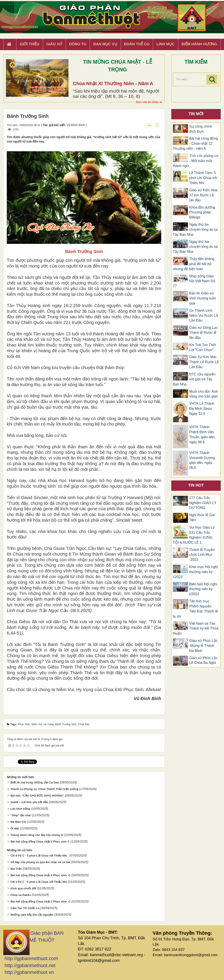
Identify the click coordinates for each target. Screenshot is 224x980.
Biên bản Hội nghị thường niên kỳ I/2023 (203, 589)
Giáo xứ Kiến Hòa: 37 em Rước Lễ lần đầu (204, 195)
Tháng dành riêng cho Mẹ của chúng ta (37, 835)
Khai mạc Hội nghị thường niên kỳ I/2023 (195, 572)
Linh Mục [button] (165, 44)
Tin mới (196, 114)
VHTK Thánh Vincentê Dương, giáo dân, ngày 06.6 (202, 460)
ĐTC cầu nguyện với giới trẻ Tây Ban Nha (194, 379)
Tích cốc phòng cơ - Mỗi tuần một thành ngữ (196, 161)
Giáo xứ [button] (54, 44)
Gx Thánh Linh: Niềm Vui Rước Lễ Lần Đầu (204, 316)
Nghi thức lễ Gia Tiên (202, 517)
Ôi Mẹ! (15, 828)
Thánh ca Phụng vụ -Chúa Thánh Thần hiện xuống (44, 789)
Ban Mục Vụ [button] (105, 44)
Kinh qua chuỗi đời (23, 888)
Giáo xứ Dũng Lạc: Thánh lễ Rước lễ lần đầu (204, 333)
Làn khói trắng (20, 809)
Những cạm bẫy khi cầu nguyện (32, 915)
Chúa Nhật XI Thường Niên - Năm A (113, 84)
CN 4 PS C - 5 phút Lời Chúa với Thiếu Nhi (40, 856)
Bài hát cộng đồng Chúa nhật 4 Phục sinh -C (40, 875)
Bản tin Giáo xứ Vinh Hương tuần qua (203, 298)
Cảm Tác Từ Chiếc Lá (25, 908)
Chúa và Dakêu (21, 895)
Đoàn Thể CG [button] (137, 44)
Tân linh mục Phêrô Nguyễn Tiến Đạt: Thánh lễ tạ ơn (195, 609)
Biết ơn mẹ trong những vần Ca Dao (35, 782)
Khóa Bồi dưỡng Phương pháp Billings (202, 212)
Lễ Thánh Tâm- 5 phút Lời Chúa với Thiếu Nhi (203, 178)
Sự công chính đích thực (201, 129)
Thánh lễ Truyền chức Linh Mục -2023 (202, 555)
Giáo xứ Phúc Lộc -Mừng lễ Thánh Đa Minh (203, 646)
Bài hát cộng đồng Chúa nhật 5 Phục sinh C (40, 842)
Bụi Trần (16, 869)
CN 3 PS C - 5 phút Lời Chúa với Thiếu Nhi (39, 882)
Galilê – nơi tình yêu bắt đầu (29, 802)
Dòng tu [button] (78, 44)
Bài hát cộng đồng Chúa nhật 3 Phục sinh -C (40, 902)
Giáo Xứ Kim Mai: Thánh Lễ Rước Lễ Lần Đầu (204, 362)
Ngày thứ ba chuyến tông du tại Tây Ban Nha (195, 230)
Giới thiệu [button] (29, 44)
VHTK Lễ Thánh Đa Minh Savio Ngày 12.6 (202, 409)
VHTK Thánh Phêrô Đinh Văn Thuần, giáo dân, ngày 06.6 (202, 435)
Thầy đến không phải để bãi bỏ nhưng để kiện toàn (194, 264)
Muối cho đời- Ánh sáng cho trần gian (204, 394)
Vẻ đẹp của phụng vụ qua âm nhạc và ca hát (40, 862)
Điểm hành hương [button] (199, 44)
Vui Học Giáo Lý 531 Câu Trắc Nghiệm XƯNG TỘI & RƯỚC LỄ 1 (194, 535)
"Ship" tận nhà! (21, 815)
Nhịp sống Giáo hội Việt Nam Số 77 (194, 281)
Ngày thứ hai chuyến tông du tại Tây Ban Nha (195, 247)
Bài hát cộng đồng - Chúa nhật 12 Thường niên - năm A (195, 143)
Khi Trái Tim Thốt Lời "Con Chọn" (203, 347)
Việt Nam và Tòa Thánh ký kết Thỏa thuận (196, 629)
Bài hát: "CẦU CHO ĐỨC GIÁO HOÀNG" (37, 796)
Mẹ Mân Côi (18, 822)
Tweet (22, 762)
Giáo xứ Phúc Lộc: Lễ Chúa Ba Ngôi (204, 660)
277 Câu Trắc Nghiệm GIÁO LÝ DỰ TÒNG (203, 503)
